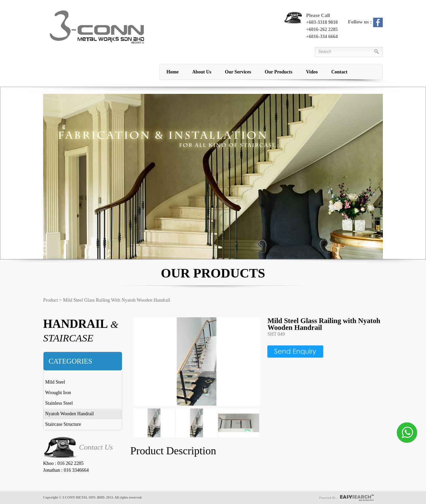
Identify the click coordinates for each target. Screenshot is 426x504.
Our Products (279, 72)
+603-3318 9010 (322, 22)
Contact (339, 72)
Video (312, 72)
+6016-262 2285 (322, 29)
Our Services (238, 72)
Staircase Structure (63, 424)
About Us (202, 72)
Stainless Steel (59, 403)
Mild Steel (55, 382)
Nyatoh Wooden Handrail (69, 414)
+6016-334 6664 (322, 37)
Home (173, 72)
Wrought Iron (58, 393)
